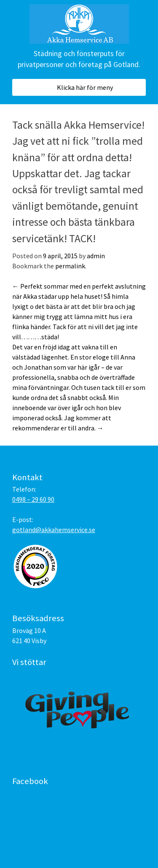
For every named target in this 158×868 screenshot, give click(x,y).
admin (96, 256)
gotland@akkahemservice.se (54, 530)
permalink (70, 266)
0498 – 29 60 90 (33, 499)
